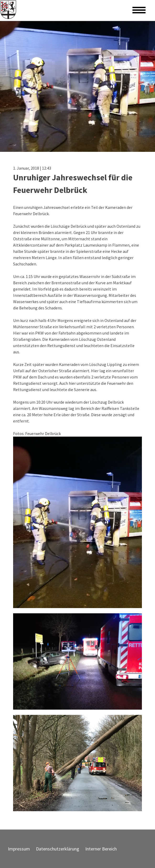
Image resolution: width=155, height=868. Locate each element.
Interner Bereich (101, 849)
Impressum (19, 849)
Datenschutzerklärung (58, 849)
